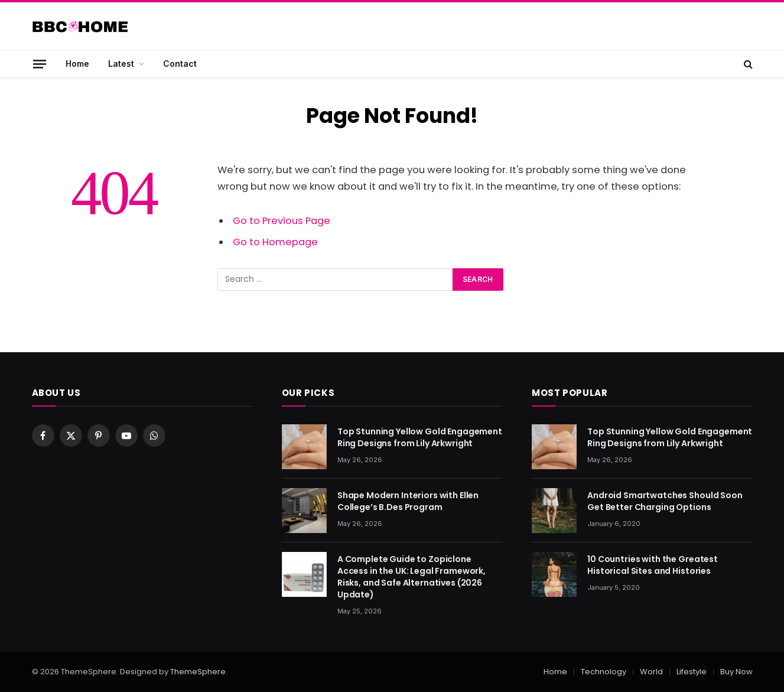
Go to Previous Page (282, 221)
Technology (604, 672)
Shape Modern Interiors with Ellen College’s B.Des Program (408, 501)
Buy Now (736, 672)
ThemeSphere (198, 672)
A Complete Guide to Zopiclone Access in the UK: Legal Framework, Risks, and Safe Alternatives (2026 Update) (411, 577)
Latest (121, 64)
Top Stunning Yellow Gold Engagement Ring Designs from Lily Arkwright (420, 437)
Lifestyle (692, 672)
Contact (180, 64)
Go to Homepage (275, 242)
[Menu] (39, 64)
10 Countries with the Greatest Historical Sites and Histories (653, 565)
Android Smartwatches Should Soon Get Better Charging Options (665, 501)
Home (77, 64)
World (651, 672)
